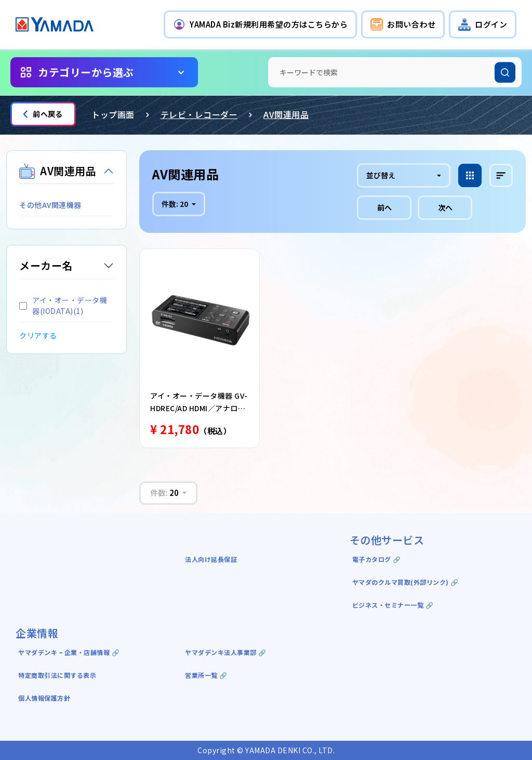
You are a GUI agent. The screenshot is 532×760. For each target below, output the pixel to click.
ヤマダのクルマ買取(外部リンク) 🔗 (405, 582)
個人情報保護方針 (44, 698)
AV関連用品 (286, 114)
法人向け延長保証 (211, 559)
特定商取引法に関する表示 (57, 675)
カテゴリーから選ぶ (86, 72)
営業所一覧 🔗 (206, 675)
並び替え (381, 175)
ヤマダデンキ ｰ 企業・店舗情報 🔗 (69, 652)
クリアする (38, 335)
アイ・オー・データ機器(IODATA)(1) (63, 305)
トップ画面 (113, 114)
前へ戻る (43, 114)
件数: (176, 204)
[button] (260, 24)
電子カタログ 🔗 (377, 559)
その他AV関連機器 (50, 205)
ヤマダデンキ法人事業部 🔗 (226, 652)
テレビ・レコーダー (199, 114)
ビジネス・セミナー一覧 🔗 (393, 605)
